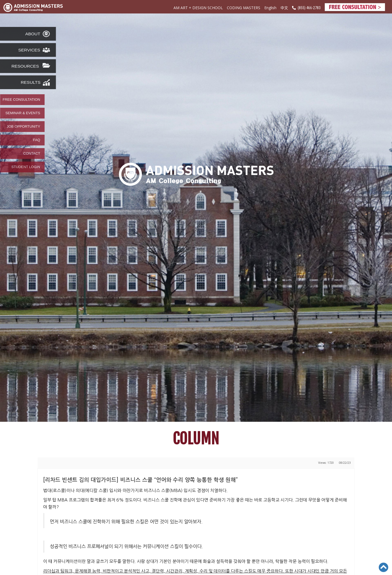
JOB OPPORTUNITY (23, 127)
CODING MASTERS (244, 8)
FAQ (37, 140)
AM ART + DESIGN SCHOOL (198, 8)
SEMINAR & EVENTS (23, 113)
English (270, 8)
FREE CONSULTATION (21, 100)
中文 (284, 8)
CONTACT (32, 154)
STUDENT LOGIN (26, 167)
